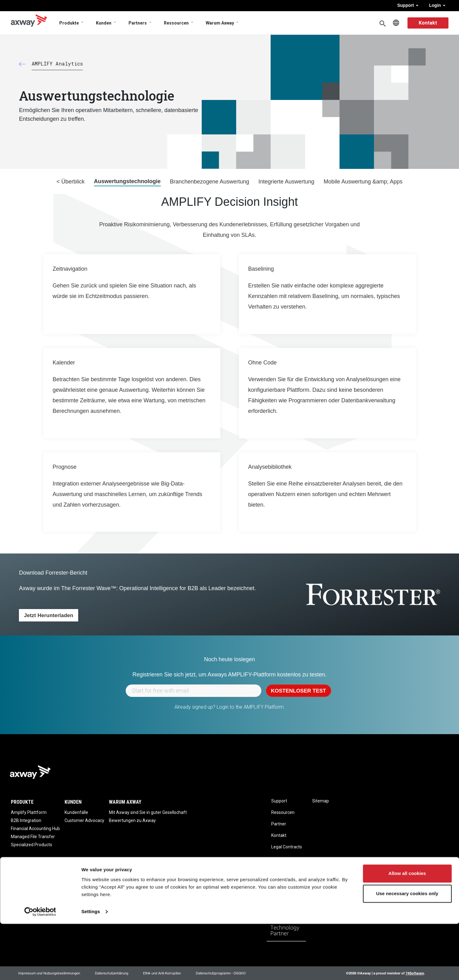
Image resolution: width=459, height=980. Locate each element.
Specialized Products (31, 845)
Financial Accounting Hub (35, 829)
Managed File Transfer (33, 837)
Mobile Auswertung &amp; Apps (363, 182)
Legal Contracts (287, 847)
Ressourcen (176, 23)
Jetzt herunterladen (49, 615)
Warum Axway (220, 23)
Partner (279, 824)
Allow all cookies (407, 930)
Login (437, 5)
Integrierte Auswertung (286, 182)
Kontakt (428, 23)
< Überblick (71, 182)
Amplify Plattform (29, 812)
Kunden (104, 23)
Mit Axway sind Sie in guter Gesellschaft (148, 812)
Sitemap (321, 801)
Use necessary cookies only (407, 950)
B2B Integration (26, 820)
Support (408, 5)
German (396, 23)
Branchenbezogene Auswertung (210, 182)
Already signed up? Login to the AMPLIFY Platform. (230, 707)
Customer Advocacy (84, 820)
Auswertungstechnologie (127, 181)
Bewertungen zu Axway (132, 820)
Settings (91, 968)
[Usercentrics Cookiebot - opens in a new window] (40, 968)
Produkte (69, 23)
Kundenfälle (76, 812)
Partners (138, 23)
